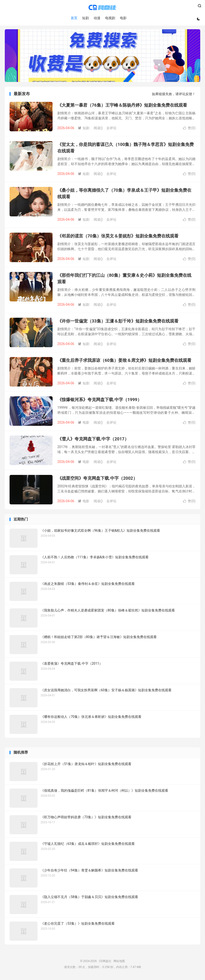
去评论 (111, 129)
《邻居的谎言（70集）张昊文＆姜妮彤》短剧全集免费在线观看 (118, 237)
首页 (74, 18)
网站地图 (119, 962)
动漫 (97, 18)
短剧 (85, 18)
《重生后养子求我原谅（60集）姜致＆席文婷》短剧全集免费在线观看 (124, 361)
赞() (189, 129)
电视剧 (110, 18)
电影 (123, 18)
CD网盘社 (102, 7)
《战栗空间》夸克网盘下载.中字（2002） (97, 479)
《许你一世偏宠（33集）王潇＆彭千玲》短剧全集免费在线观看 (118, 322)
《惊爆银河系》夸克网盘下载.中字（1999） (100, 401)
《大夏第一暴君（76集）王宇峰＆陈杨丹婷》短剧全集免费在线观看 (122, 106)
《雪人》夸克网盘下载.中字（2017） (93, 440)
